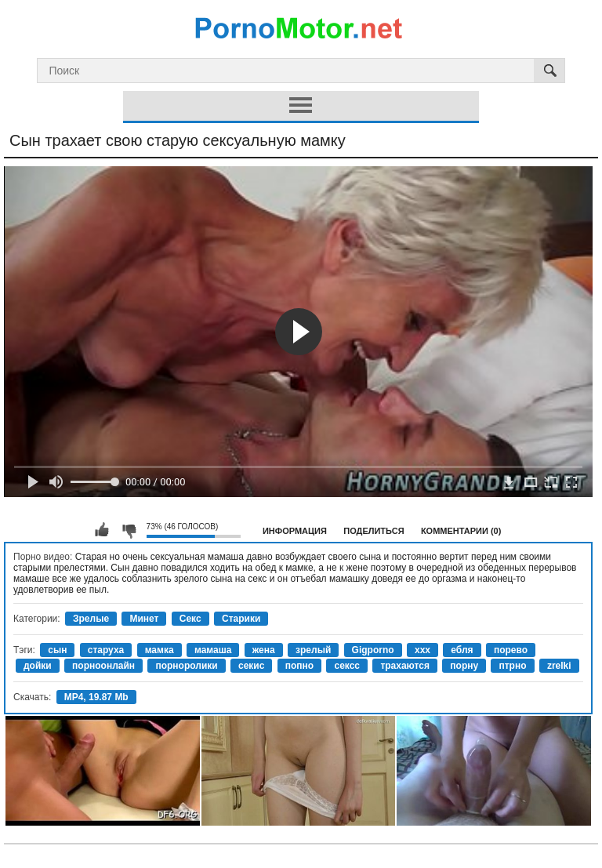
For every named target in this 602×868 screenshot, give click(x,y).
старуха (106, 650)
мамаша (213, 650)
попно (299, 666)
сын (57, 650)
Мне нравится (102, 530)
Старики (241, 619)
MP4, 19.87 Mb (96, 697)
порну (464, 666)
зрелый (313, 650)
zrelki (559, 666)
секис (251, 666)
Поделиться (374, 531)
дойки (38, 666)
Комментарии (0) (461, 531)
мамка (160, 650)
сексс (347, 666)
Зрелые (91, 619)
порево (511, 650)
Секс (190, 619)
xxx (422, 650)
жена (264, 650)
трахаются (405, 666)
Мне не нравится (129, 530)
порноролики (186, 666)
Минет (144, 619)
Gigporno (373, 650)
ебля (462, 650)
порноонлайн (103, 666)
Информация (295, 531)
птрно (512, 666)
